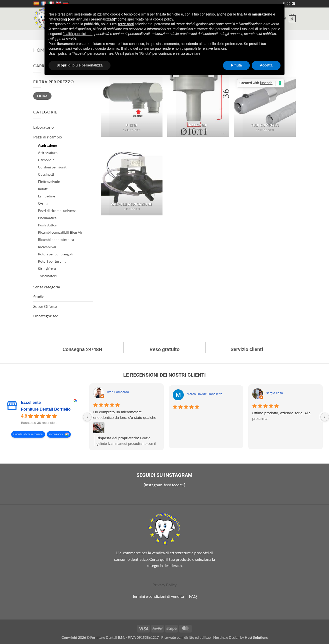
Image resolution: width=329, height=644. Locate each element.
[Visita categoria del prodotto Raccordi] (198, 99)
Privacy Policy (164, 585)
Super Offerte (45, 306)
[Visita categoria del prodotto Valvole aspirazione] (132, 178)
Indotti (43, 189)
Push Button (48, 225)
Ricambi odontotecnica (56, 240)
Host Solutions (256, 637)
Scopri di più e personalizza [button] (79, 65)
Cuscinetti (46, 174)
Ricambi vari (48, 247)
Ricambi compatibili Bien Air (60, 232)
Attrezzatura (48, 153)
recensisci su (56, 434)
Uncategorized (46, 316)
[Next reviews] (325, 417)
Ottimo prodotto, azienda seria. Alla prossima (281, 416)
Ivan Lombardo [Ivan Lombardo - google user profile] (118, 392)
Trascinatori (47, 276)
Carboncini (47, 160)
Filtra (42, 96)
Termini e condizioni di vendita (158, 596)
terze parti (126, 24)
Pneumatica (47, 218)
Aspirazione (47, 145)
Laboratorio (43, 127)
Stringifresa (47, 269)
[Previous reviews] (87, 417)
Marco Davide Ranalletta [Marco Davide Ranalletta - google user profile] (204, 394)
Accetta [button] (266, 65)
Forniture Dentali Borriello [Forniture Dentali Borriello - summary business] (46, 409)
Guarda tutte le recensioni (28, 434)
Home (40, 50)
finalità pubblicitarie (78, 34)
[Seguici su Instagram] (288, 4)
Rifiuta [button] (236, 65)
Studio (39, 297)
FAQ (193, 596)
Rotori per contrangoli (55, 254)
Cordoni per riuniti (53, 167)
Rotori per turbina (52, 261)
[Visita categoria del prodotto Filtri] (132, 99)
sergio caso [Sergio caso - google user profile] (274, 393)
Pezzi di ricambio (48, 137)
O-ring (43, 203)
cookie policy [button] (163, 19)
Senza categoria (47, 287)
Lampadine (46, 196)
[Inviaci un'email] (293, 4)
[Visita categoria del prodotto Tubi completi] (265, 99)
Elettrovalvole (49, 182)
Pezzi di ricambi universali (58, 211)
